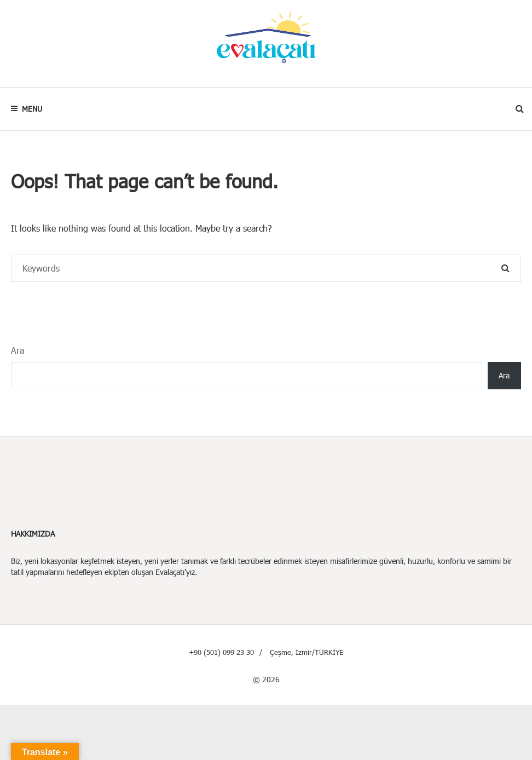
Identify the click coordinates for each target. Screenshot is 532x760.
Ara (18, 350)
